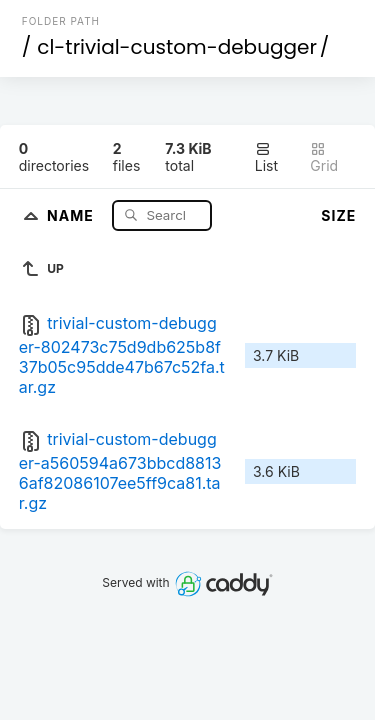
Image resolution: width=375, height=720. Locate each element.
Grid (324, 157)
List (266, 157)
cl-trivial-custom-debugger (177, 47)
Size (338, 215)
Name (72, 214)
